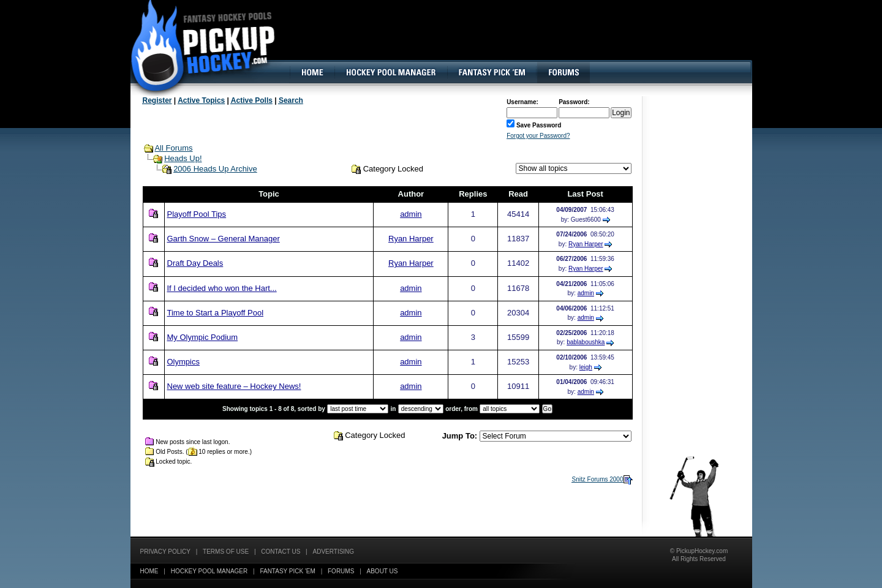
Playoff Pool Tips (197, 214)
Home (149, 571)
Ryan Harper (411, 239)
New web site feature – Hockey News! (234, 386)
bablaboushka (586, 342)
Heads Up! (183, 158)
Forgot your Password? (538, 136)
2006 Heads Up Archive (215, 169)
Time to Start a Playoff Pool (216, 313)
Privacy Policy (165, 552)
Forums (341, 571)
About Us (383, 571)
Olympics (183, 362)
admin (411, 214)
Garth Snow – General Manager (224, 239)
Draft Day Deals (195, 263)
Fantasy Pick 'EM (287, 571)
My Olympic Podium (203, 337)
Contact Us (281, 552)
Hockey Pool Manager (209, 571)
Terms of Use (226, 552)
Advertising (334, 552)
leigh (586, 367)
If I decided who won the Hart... (222, 288)
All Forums (173, 148)
